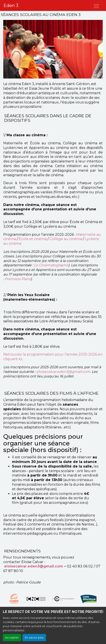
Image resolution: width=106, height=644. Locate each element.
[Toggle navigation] (96, 6)
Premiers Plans (18, 279)
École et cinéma (32, 239)
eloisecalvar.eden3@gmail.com (63, 372)
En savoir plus (34, 638)
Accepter (12, 638)
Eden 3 (11, 5)
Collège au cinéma (66, 239)
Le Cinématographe (51, 265)
